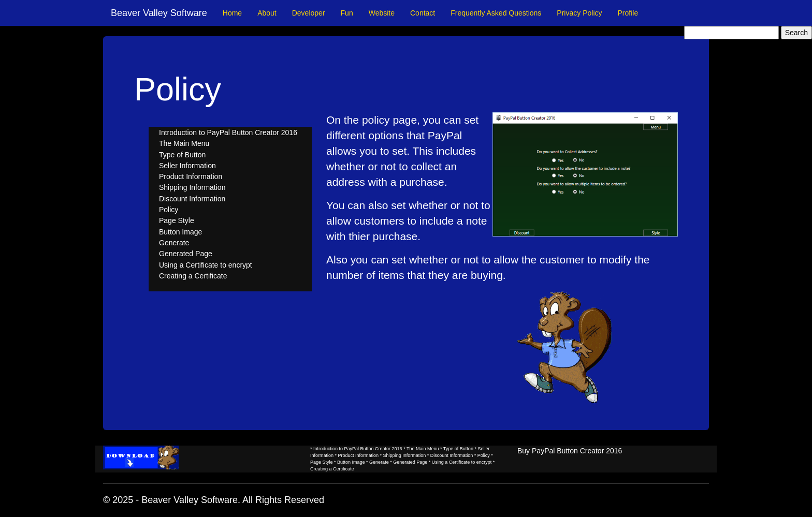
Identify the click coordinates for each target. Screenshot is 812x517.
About (267, 13)
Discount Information (192, 199)
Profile (628, 13)
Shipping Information (192, 187)
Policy (169, 210)
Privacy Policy (579, 13)
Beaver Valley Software (159, 13)
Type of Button (182, 155)
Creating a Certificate (193, 276)
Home (232, 13)
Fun (347, 13)
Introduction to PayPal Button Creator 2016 (228, 132)
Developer (309, 13)
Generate (174, 243)
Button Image (180, 232)
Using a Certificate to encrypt (206, 265)
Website (382, 13)
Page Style (177, 220)
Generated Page (186, 254)
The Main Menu (184, 143)
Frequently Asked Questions (496, 13)
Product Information (191, 176)
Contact (423, 13)
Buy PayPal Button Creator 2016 (570, 451)
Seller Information (187, 166)
